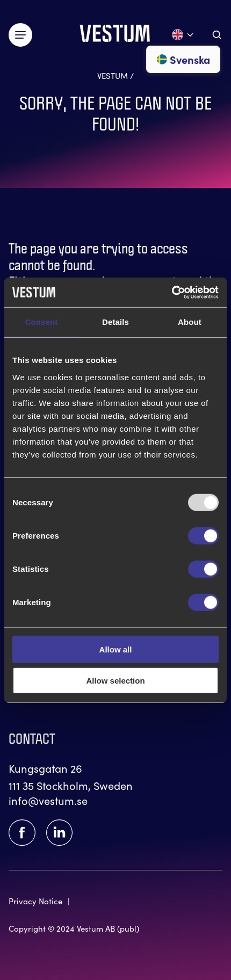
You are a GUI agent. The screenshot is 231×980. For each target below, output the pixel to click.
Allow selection (115, 681)
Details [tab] (115, 322)
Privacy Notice (35, 901)
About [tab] (190, 322)
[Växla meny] (20, 35)
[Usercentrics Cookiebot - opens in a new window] (172, 292)
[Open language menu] (183, 35)
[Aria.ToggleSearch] (217, 35)
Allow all (116, 649)
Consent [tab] (42, 322)
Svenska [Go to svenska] (183, 59)
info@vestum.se (48, 800)
